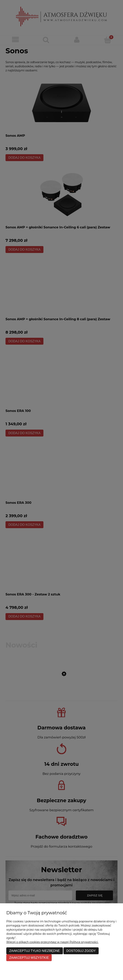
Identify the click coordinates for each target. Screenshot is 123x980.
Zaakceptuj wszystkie (29, 958)
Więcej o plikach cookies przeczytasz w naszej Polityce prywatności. (52, 942)
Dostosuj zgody (81, 951)
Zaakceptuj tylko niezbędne (35, 951)
